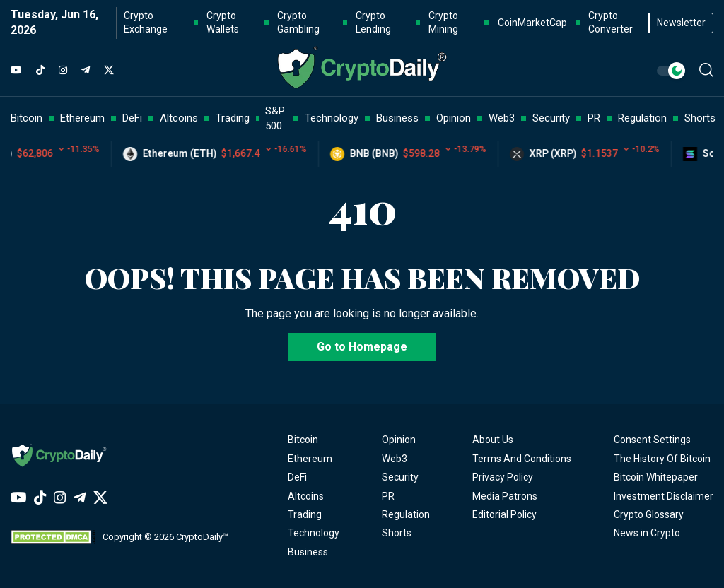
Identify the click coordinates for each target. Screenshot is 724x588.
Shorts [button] (700, 118)
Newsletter (681, 23)
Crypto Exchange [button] (146, 23)
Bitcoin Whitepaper (656, 477)
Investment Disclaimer (664, 496)
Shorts (397, 533)
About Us (493, 440)
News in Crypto (647, 533)
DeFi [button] (132, 118)
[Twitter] (109, 71)
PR (388, 496)
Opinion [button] (454, 118)
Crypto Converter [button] (611, 23)
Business (308, 552)
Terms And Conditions (522, 459)
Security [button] (551, 118)
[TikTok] (40, 71)
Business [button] (397, 118)
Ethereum (310, 459)
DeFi (297, 477)
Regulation (406, 514)
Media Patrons (505, 496)
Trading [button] (233, 118)
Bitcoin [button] (27, 118)
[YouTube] (16, 71)
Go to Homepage (362, 347)
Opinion (399, 440)
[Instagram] (63, 71)
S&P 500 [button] (275, 118)
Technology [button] (332, 118)
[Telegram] (86, 71)
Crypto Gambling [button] (298, 23)
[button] (706, 70)
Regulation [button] (642, 118)
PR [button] (594, 118)
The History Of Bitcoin (662, 459)
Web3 (395, 459)
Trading (305, 514)
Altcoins (306, 496)
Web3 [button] (502, 118)
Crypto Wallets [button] (223, 23)
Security (400, 477)
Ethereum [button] (82, 118)
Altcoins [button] (179, 118)
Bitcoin (303, 440)
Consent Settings (652, 440)
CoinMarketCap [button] (532, 23)
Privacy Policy (503, 477)
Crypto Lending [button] (373, 23)
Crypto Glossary (649, 514)
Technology (314, 533)
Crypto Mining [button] (443, 23)
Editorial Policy (504, 514)
